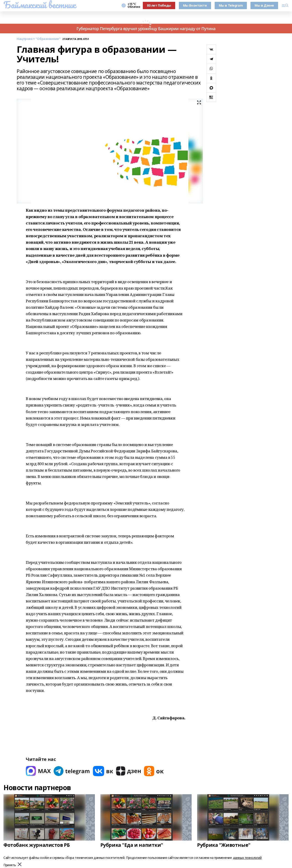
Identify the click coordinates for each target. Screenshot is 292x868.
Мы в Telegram (231, 5)
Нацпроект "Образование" (39, 39)
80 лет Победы (159, 5)
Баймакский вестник (39, 5)
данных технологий (247, 858)
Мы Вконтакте (195, 5)
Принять (10, 865)
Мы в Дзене (264, 5)
